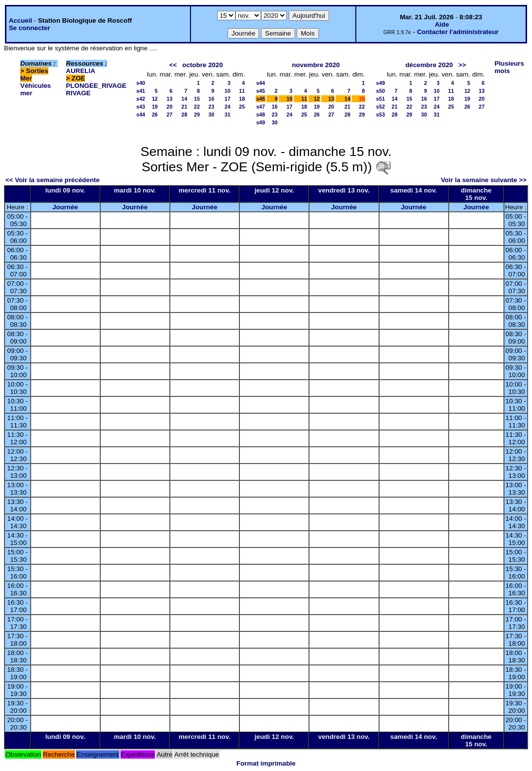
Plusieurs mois (509, 67)
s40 (141, 83)
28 (185, 115)
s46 (261, 99)
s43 (141, 107)
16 (211, 99)
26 (155, 115)
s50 (380, 91)
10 (228, 91)
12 (155, 99)
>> (462, 65)
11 (242, 91)
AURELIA (81, 71)
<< (173, 65)
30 (211, 115)
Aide (442, 24)
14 (185, 99)
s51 (380, 99)
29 (197, 115)
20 (170, 107)
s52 (380, 107)
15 (197, 99)
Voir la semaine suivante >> (484, 180)
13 (170, 99)
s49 (261, 122)
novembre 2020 (316, 65)
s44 (141, 115)
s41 (141, 91)
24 (228, 107)
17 (228, 99)
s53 (380, 115)
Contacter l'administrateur (458, 32)
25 (242, 107)
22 (197, 107)
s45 (261, 91)
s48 (261, 115)
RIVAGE (78, 93)
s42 (141, 99)
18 (242, 99)
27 (170, 115)
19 (155, 107)
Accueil (20, 20)
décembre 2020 (429, 65)
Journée (65, 207)
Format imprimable (266, 763)
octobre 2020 (202, 65)
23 (211, 107)
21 (185, 107)
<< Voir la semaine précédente (53, 180)
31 (228, 115)
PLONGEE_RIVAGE (96, 86)
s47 (261, 107)
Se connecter (30, 28)
